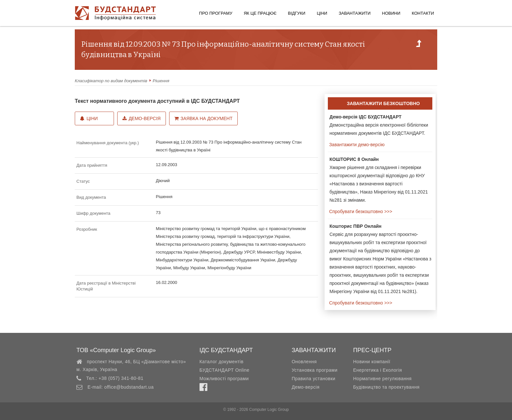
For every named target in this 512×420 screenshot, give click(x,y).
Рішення (161, 81)
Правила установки (313, 379)
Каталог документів (222, 362)
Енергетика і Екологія (377, 370)
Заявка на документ (203, 118)
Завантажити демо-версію (356, 145)
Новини (391, 13)
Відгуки (297, 13)
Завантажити (355, 13)
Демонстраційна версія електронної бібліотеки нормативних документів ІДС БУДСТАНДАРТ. (379, 125)
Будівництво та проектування (386, 387)
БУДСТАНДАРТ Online (224, 370)
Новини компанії (372, 362)
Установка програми (314, 370)
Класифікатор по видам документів (111, 81)
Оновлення (304, 362)
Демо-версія (142, 118)
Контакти (423, 13)
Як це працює (260, 13)
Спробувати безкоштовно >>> (360, 211)
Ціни (322, 13)
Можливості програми (224, 379)
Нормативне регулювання (382, 379)
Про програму (216, 13)
